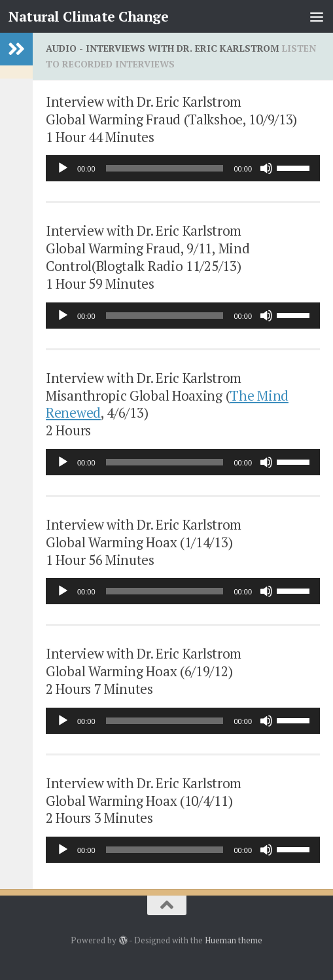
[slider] (165, 168)
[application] (183, 168)
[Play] (63, 168)
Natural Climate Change (88, 16)
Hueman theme (234, 940)
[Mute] (266, 168)
